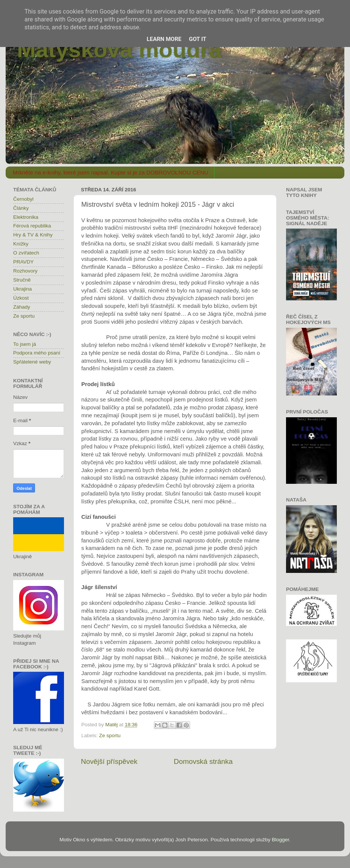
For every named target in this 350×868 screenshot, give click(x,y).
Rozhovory (25, 271)
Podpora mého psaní (37, 353)
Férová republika (32, 226)
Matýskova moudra (119, 49)
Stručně (22, 280)
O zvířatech (26, 253)
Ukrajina (23, 289)
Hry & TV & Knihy (33, 235)
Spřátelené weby (32, 362)
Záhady (22, 307)
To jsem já (25, 344)
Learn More (164, 39)
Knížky (21, 244)
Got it (198, 39)
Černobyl (23, 199)
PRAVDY (24, 262)
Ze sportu (110, 735)
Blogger (280, 840)
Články (21, 208)
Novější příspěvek (109, 761)
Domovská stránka (203, 761)
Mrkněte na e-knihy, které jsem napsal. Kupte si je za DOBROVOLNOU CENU (111, 172)
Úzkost (21, 298)
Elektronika (26, 217)
